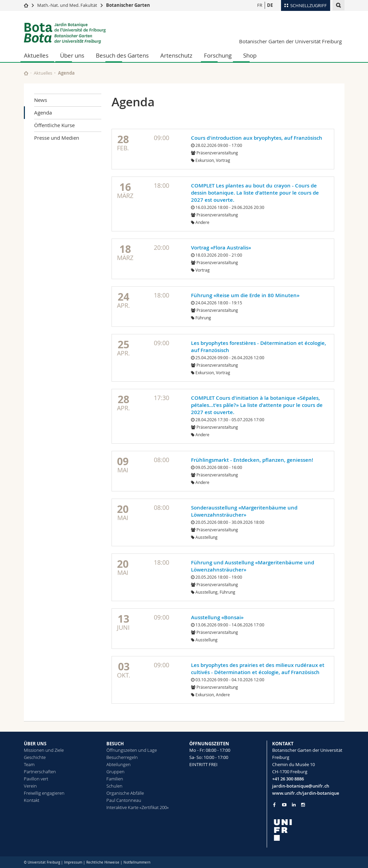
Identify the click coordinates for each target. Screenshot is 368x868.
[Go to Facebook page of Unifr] (274, 805)
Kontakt (32, 800)
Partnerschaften (40, 772)
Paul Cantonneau (124, 800)
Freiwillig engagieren (44, 793)
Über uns (72, 55)
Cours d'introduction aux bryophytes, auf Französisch (257, 138)
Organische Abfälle (125, 793)
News (41, 100)
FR (260, 5)
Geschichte (35, 757)
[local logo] (308, 830)
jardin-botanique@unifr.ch (301, 786)
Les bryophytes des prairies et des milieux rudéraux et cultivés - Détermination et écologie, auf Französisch (258, 669)
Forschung (218, 55)
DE (270, 5)
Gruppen (115, 772)
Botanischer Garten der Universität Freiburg (290, 41)
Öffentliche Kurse (54, 125)
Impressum (73, 862)
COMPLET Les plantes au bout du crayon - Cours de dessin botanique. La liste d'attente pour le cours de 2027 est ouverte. (255, 193)
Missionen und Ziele (44, 750)
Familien (115, 779)
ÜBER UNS (35, 744)
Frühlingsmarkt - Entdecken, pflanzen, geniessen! (252, 460)
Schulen (114, 786)
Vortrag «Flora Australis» (221, 248)
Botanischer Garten (128, 5)
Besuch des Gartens (122, 55)
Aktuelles (36, 55)
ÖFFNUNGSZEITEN (209, 744)
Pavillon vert (36, 779)
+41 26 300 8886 (288, 779)
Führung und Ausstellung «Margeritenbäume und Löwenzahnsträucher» (253, 566)
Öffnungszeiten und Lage (132, 750)
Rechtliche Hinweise (103, 862)
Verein (30, 786)
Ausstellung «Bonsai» (217, 617)
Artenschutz (176, 55)
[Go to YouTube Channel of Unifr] (284, 805)
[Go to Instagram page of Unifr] (303, 805)
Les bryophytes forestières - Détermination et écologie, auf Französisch (259, 347)
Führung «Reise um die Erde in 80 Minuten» (245, 295)
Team (29, 764)
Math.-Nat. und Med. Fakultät (67, 5)
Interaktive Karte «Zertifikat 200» (138, 807)
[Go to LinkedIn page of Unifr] (294, 805)
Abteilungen (119, 764)
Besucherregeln (122, 757)
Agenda (43, 112)
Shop (250, 55)
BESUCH (115, 744)
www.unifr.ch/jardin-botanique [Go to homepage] (306, 793)
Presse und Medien (57, 138)
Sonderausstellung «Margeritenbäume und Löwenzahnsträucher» (244, 511)
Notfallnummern (137, 862)
